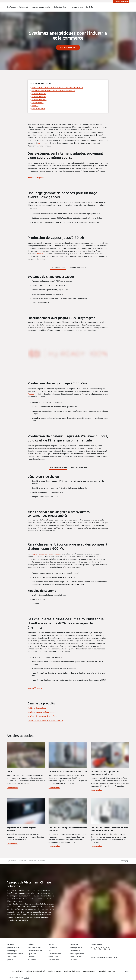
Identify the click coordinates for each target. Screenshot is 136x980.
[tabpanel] (68, 290)
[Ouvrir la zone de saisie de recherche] (128, 7)
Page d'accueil (11, 861)
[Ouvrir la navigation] (1, 7)
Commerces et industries (38, 861)
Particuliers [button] (90, 7)
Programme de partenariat (41, 7)
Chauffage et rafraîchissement (17, 7)
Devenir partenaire (76, 7)
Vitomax (40, 254)
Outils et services (60, 7)
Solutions (23, 861)
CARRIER (26, 978)
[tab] (58, 267)
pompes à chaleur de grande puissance (46, 554)
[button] (124, 861)
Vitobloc (31, 394)
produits (42, 143)
